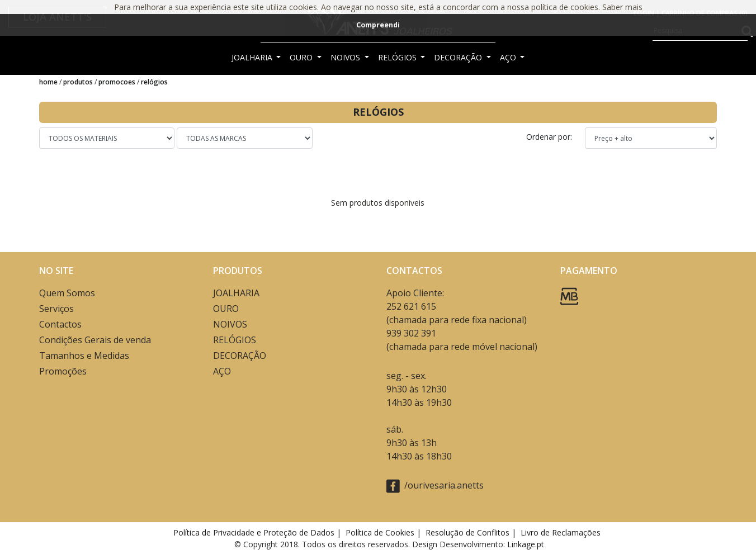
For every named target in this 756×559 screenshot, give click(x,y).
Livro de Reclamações (563, 532)
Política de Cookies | (384, 532)
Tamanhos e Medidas (84, 356)
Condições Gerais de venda (95, 340)
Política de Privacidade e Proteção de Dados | (258, 532)
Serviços (56, 309)
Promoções (63, 371)
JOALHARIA (253, 57)
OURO (302, 57)
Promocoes (117, 82)
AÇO (509, 57)
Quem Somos (67, 293)
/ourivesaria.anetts (435, 486)
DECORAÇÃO (459, 57)
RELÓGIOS (398, 57)
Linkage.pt (526, 544)
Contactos (60, 324)
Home (48, 82)
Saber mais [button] (622, 7)
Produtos (78, 82)
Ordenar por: (550, 137)
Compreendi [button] (378, 25)
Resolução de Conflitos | (472, 532)
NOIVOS (346, 57)
